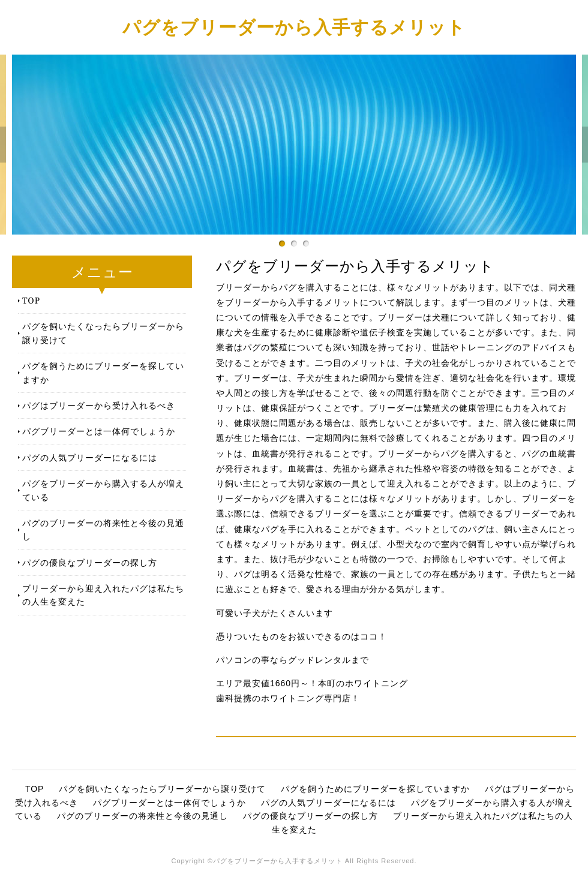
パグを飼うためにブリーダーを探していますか (103, 372)
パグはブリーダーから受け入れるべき (99, 405)
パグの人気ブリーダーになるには (90, 457)
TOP (31, 300)
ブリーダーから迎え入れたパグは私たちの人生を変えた (103, 595)
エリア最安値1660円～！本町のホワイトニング (312, 683)
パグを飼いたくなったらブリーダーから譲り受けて (103, 333)
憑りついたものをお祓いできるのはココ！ (301, 636)
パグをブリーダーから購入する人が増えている (103, 490)
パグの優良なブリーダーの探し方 (90, 562)
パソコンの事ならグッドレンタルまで (292, 660)
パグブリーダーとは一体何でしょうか (99, 431)
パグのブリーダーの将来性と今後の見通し (103, 529)
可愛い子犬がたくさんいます (274, 613)
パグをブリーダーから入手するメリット (294, 27)
